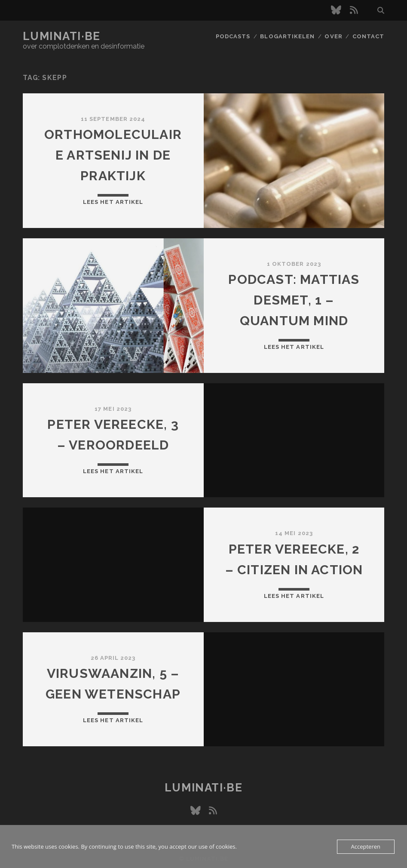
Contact (368, 36)
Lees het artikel (113, 202)
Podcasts (233, 36)
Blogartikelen (287, 36)
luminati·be (62, 36)
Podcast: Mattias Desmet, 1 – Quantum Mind (294, 300)
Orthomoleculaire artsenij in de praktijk (113, 155)
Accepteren (366, 846)
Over (333, 36)
